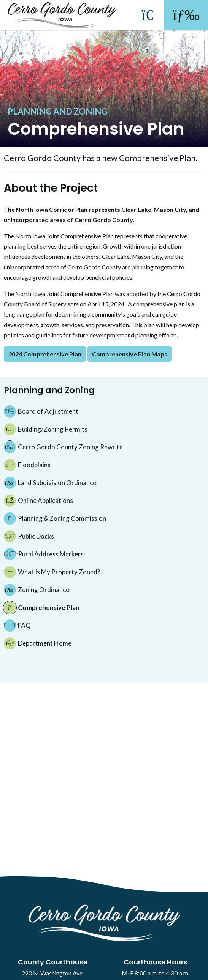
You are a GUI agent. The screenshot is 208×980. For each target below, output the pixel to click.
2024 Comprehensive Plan (45, 354)
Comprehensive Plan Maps (130, 354)
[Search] (147, 30)
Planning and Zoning (57, 111)
